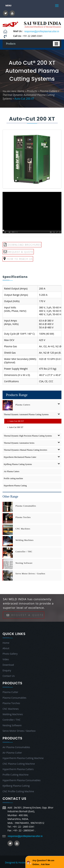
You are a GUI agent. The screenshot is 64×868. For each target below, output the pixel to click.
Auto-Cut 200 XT (24, 99)
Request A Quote (18, 252)
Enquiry (7, 670)
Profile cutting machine (13, 478)
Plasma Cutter (10, 692)
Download (8, 665)
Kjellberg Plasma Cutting (16, 786)
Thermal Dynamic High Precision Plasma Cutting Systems (28, 436)
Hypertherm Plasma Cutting (15, 486)
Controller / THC (24, 552)
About (6, 648)
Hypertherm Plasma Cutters (18, 769)
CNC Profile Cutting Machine (18, 791)
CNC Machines (23, 529)
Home (21, 91)
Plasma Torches (23, 517)
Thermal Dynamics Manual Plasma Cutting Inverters (25, 450)
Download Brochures (22, 245)
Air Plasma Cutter (12, 753)
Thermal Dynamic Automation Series (19, 443)
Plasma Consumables (26, 506)
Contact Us (9, 676)
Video (6, 659)
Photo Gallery (10, 654)
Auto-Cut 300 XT (14, 427)
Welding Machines (25, 540)
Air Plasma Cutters (12, 471)
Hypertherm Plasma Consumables (22, 780)
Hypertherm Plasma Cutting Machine (23, 758)
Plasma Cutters (49, 91)
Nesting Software (24, 563)
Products (32, 91)
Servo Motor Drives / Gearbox (30, 574)
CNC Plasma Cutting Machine (19, 764)
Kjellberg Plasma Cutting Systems (18, 464)
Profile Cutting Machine (16, 775)
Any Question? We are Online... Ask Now (43, 862)
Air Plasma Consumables (16, 747)
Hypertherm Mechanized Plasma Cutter (20, 457)
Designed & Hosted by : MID (20, 862)
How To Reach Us (18, 259)
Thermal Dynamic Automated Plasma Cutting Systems (26, 414)
